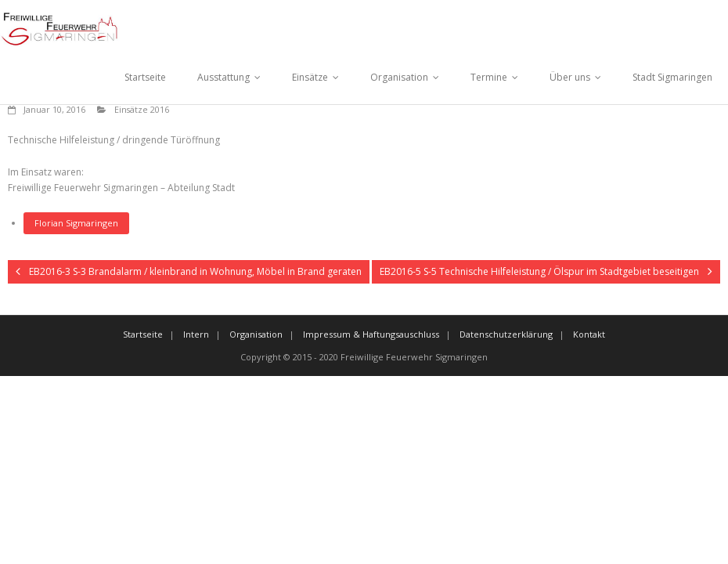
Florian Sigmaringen (76, 223)
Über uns (570, 77)
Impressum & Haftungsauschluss (371, 334)
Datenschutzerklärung (506, 334)
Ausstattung (223, 77)
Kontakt (589, 334)
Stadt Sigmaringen (672, 77)
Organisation (399, 77)
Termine (489, 77)
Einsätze (310, 77)
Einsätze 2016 (142, 109)
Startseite (145, 77)
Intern (196, 334)
